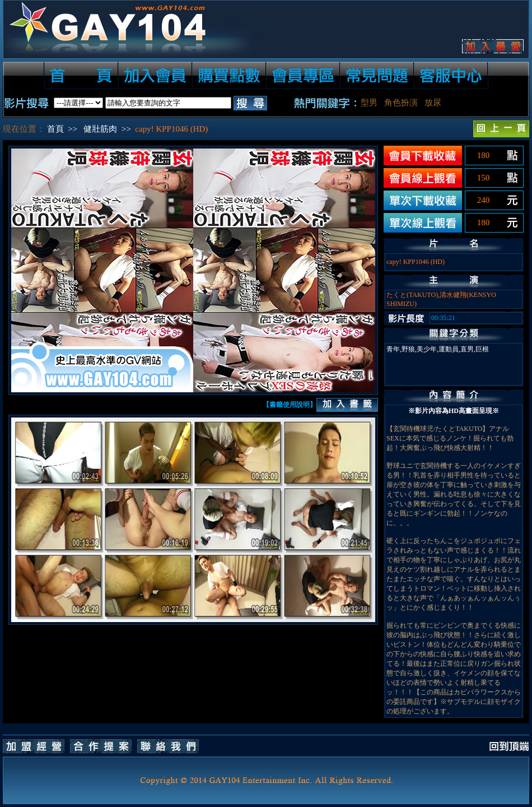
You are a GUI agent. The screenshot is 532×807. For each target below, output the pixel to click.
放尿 (433, 103)
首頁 (55, 129)
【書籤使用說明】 (290, 405)
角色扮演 (401, 103)
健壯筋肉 (100, 129)
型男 (369, 103)
